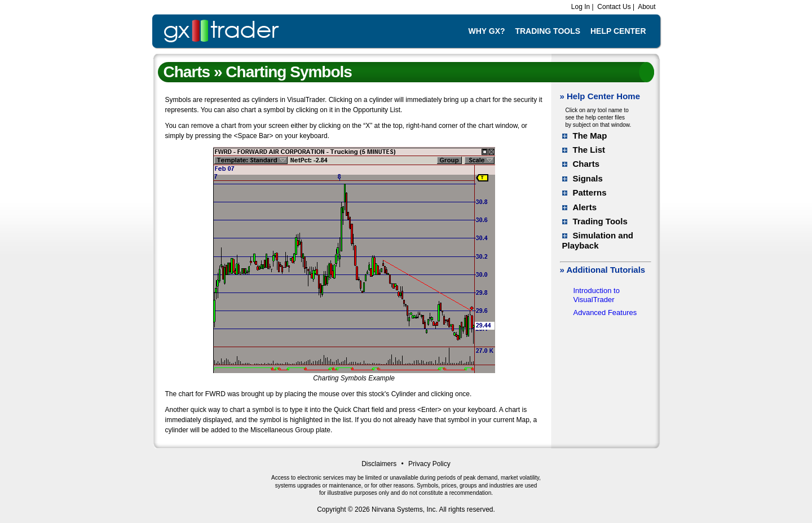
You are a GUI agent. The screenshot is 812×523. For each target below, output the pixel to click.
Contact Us (613, 7)
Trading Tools (548, 31)
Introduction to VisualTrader (597, 295)
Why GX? (486, 31)
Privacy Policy (429, 464)
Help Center (618, 31)
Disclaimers (379, 464)
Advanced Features (605, 313)
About (646, 7)
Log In (579, 7)
